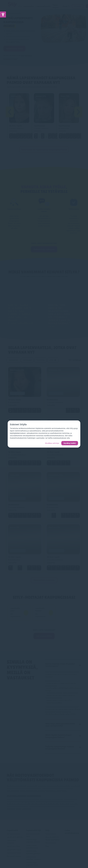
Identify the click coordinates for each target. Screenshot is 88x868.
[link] (3, 14)
